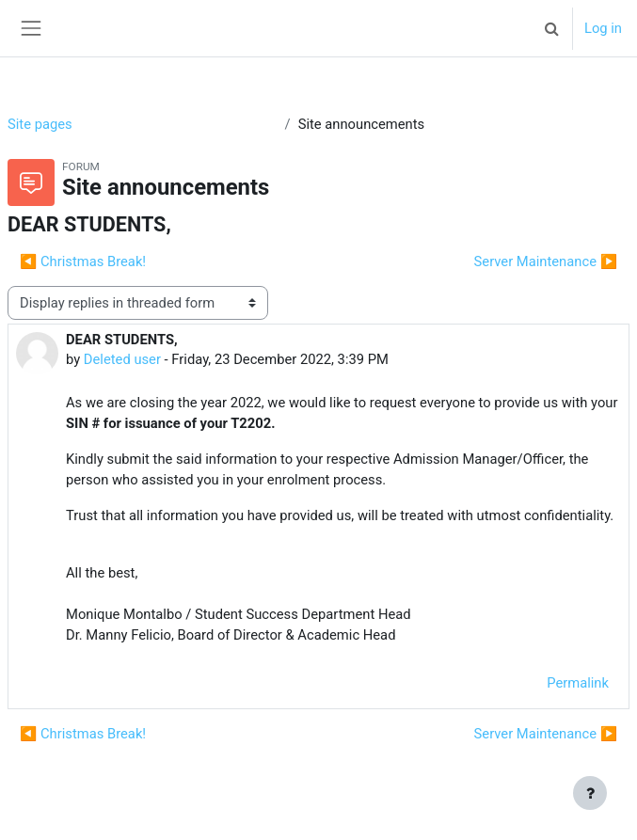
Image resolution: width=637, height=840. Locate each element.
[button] (552, 28)
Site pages (40, 124)
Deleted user (122, 359)
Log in (603, 28)
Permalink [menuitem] (578, 683)
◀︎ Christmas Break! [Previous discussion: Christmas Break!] (83, 262)
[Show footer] (590, 793)
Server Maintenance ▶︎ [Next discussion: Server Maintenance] (546, 262)
